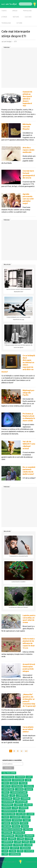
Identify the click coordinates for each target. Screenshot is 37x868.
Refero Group (34, 862)
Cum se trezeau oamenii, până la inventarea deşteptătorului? (19, 290)
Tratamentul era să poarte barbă (18, 556)
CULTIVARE (7, 798)
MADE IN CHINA (9, 814)
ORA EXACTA (19, 832)
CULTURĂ (28, 17)
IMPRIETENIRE (8, 789)
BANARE (29, 789)
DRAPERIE (24, 808)
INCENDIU (7, 780)
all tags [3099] (9, 773)
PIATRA (15, 823)
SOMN (22, 811)
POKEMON (20, 777)
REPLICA (16, 826)
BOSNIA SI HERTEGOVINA (12, 829)
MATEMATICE (8, 777)
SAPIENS (6, 823)
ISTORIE (19, 23)
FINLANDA (30, 836)
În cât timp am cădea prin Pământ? (18, 607)
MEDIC (6, 783)
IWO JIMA (21, 814)
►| (26, 751)
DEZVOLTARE (18, 780)
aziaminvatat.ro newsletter (12, 760)
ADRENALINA (15, 854)
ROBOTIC (7, 808)
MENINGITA (7, 845)
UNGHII (6, 848)
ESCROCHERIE (8, 802)
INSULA (25, 826)
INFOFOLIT (17, 820)
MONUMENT (8, 805)
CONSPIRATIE (22, 795)
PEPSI (21, 851)
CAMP (18, 842)
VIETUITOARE (22, 802)
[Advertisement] (18, 68)
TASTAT (20, 836)
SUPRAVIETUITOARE (19, 792)
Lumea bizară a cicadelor (19, 582)
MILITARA (28, 829)
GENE (28, 780)
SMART (27, 820)
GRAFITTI (19, 805)
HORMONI (26, 798)
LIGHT (30, 777)
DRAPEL (12, 839)
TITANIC (29, 839)
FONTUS (24, 823)
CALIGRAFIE (16, 817)
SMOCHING (7, 832)
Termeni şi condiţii (11, 862)
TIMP (5, 854)
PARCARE (7, 826)
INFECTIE (7, 786)
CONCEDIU (29, 786)
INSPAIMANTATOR (10, 811)
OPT (13, 795)
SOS (5, 839)
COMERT (26, 817)
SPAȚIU (15, 11)
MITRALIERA (18, 786)
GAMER (31, 814)
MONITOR (29, 851)
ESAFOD (14, 783)
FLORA (13, 851)
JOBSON (20, 789)
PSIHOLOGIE (27, 11)
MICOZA (29, 805)
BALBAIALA (26, 848)
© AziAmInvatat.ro (4, 862)
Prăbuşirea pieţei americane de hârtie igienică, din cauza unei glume (18, 346)
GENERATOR (8, 842)
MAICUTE (7, 820)
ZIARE (17, 798)
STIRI (15, 808)
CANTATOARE (8, 836)
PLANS (26, 842)
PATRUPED (19, 845)
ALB (33, 842)
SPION (6, 795)
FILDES (6, 817)
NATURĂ (16, 17)
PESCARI (24, 783)
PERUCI (6, 792)
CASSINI (29, 845)
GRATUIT (15, 848)
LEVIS (5, 851)
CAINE (21, 839)
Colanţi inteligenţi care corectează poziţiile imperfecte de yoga (18, 318)
